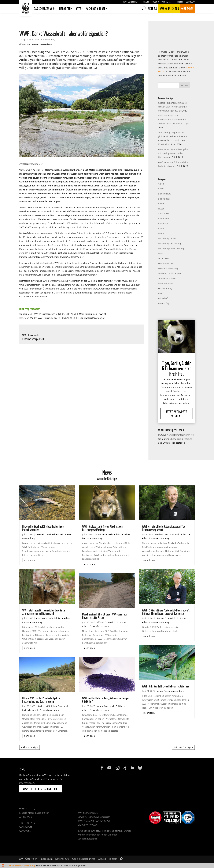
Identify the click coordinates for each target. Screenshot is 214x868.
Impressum (46, 851)
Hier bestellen (178, 435)
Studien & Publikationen (170, 266)
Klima (161, 221)
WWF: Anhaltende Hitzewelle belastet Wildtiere (166, 678)
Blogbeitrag (164, 191)
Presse (180, 2)
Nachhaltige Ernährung (170, 236)
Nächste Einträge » (183, 739)
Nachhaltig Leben (167, 230)
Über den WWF (166, 275)
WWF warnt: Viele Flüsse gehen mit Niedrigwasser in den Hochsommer (174, 145)
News (161, 245)
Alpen (161, 176)
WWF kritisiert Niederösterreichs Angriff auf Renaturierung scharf (164, 520)
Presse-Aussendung (45, 31)
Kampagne (163, 211)
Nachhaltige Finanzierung (171, 241)
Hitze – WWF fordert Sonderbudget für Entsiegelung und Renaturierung (41, 691)
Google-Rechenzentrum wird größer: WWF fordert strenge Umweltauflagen (172, 99)
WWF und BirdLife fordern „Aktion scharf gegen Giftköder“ (106, 691)
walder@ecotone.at (95, 310)
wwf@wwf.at (26, 819)
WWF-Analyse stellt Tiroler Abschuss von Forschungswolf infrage (102, 520)
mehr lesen (29, 552)
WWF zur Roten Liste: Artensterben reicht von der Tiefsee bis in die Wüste (172, 111)
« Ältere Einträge (29, 739)
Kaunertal (163, 216)
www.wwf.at (25, 823)
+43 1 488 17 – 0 (27, 815)
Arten (161, 181)
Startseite (9, 865)
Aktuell (153, 8)
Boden (161, 196)
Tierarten (65, 9)
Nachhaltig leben (96, 9)
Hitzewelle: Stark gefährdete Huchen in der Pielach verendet (43, 520)
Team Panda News (167, 270)
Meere (161, 226)
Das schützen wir (44, 9)
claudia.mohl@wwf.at (95, 306)
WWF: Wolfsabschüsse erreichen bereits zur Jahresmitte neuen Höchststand (44, 604)
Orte (78, 9)
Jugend (155, 2)
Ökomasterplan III (33, 331)
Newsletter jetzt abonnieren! (41, 781)
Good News (164, 206)
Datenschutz (62, 851)
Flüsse (22, 36)
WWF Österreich (131, 2)
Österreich (163, 251)
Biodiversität (164, 186)
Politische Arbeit (166, 255)
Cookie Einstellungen (84, 851)
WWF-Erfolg (164, 295)
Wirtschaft (167, 2)
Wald (161, 285)
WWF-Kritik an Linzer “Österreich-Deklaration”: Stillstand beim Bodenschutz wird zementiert (166, 604)
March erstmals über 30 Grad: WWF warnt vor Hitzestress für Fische (105, 608)
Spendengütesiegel (87, 831)
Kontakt (113, 851)
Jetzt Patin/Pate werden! (176, 406)
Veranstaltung (165, 280)
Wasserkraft (46, 36)
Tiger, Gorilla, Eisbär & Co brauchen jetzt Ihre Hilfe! (176, 360)
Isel (29, 36)
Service (189, 2)
